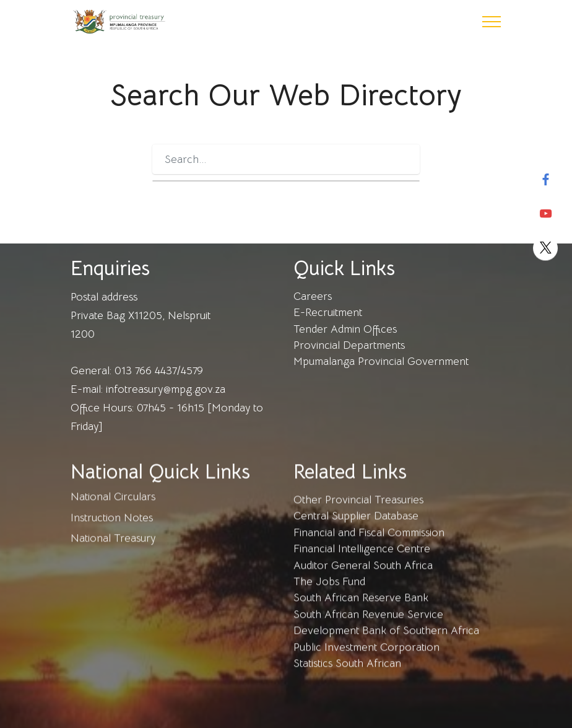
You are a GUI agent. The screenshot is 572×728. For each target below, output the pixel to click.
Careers (313, 296)
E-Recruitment (329, 312)
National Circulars (113, 507)
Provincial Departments (349, 345)
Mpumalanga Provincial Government (381, 361)
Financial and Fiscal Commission (369, 543)
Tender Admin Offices (345, 329)
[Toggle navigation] (492, 22)
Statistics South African (347, 674)
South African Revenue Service (368, 625)
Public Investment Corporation (366, 658)
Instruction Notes (112, 528)
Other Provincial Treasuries (358, 511)
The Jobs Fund (329, 592)
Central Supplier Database (356, 527)
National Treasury (113, 549)
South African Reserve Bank (361, 608)
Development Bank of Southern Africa (386, 641)
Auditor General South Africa (363, 576)
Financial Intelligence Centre (362, 559)
